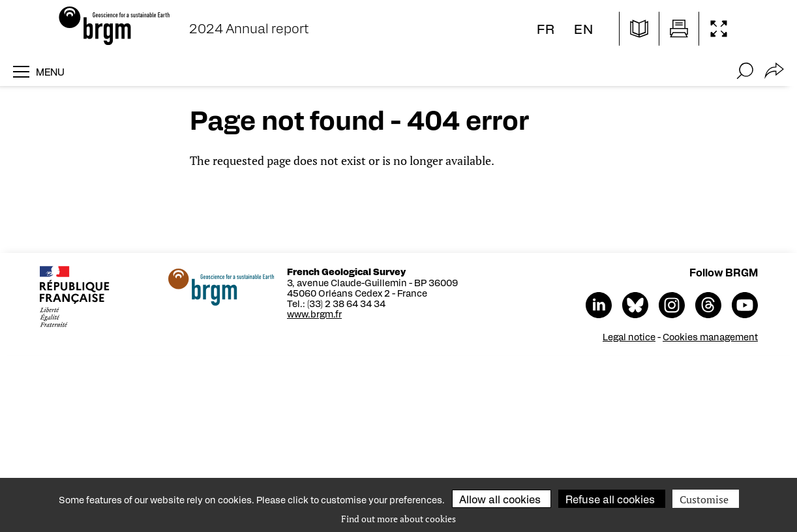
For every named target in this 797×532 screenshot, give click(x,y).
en (584, 28)
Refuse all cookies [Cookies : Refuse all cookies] (610, 499)
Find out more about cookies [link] (398, 519)
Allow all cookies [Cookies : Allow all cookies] (500, 499)
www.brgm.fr (315, 314)
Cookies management (711, 336)
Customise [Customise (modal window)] (704, 499)
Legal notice (630, 336)
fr (546, 28)
